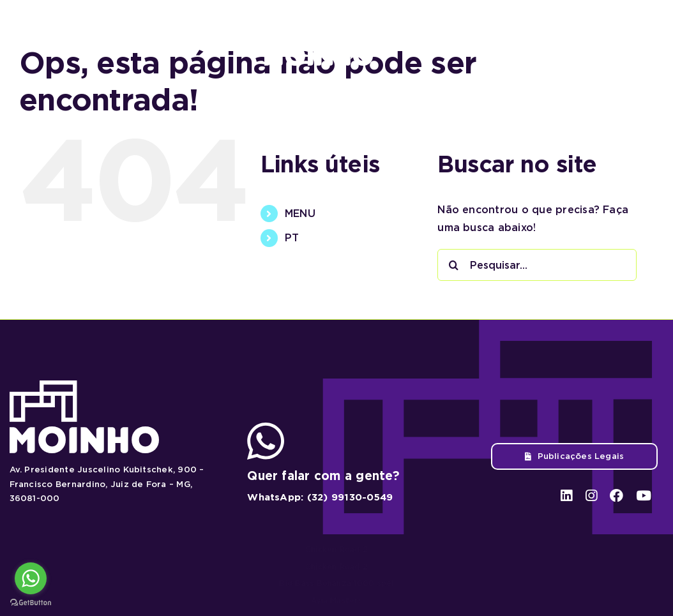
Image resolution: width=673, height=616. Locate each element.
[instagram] (592, 39)
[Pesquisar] (453, 265)
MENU (300, 214)
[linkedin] (568, 39)
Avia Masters (336, 600)
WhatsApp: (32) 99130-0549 (320, 497)
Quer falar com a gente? (323, 476)
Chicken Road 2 (336, 549)
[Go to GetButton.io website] (31, 603)
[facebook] (616, 39)
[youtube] (642, 39)
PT (292, 238)
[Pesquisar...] (537, 265)
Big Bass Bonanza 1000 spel (336, 583)
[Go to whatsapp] (31, 578)
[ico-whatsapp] (266, 427)
